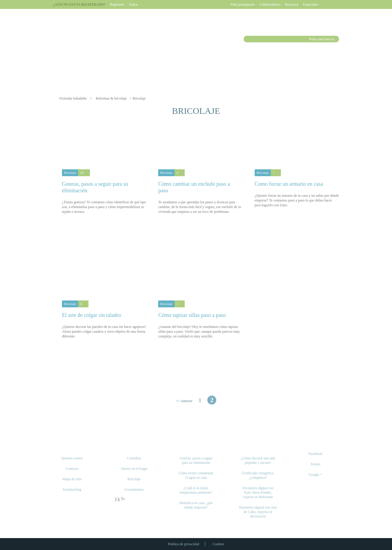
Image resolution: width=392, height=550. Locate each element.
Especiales (311, 4)
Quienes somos (72, 458)
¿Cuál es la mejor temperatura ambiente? (196, 490)
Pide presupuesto (243, 4)
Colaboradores (270, 4)
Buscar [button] (248, 39)
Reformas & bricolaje (111, 98)
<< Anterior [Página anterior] (184, 401)
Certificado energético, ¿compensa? (258, 475)
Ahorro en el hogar (134, 469)
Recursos (292, 4)
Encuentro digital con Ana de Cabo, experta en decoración (258, 512)
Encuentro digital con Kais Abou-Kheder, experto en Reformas (258, 492)
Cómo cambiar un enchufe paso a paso (194, 187)
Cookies (218, 544)
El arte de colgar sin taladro (91, 315)
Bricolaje (70, 173)
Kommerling (72, 489)
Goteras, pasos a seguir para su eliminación (95, 187)
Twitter (315, 464)
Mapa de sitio (72, 479)
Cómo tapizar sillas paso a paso (192, 315)
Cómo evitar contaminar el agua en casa (196, 475)
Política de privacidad (184, 544)
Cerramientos (134, 489)
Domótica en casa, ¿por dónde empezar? (196, 505)
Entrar (133, 4)
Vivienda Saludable (73, 98)
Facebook (316, 454)
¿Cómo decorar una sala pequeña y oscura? (258, 460)
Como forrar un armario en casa (289, 184)
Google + (316, 475)
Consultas (134, 458)
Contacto (72, 469)
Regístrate (117, 4)
